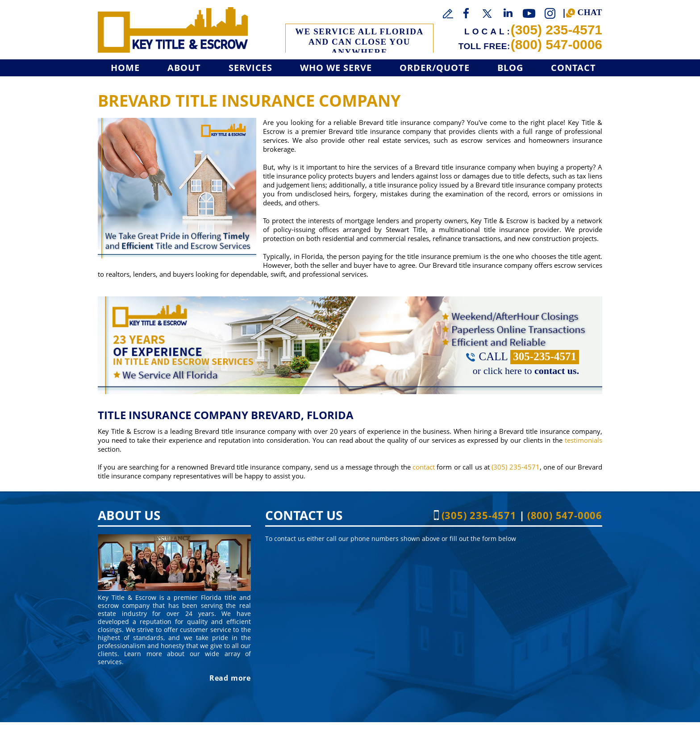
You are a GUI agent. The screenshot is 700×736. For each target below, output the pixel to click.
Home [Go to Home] (125, 68)
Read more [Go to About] (230, 678)
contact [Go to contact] (424, 467)
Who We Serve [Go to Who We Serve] (336, 68)
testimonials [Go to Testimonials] (583, 440)
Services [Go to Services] (250, 68)
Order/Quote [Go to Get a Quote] (435, 68)
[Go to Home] (173, 30)
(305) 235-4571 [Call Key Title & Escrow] (556, 30)
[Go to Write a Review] (448, 14)
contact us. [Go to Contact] (557, 371)
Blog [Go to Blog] (510, 68)
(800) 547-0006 (556, 44)
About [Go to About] (184, 68)
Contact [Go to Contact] (573, 68)
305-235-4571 (545, 356)
